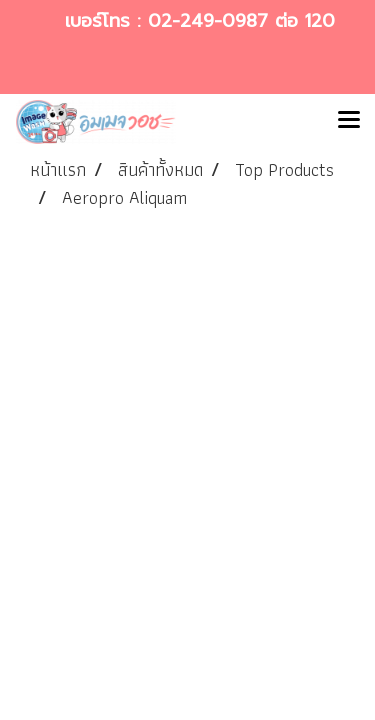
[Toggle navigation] (349, 122)
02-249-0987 (208, 21)
